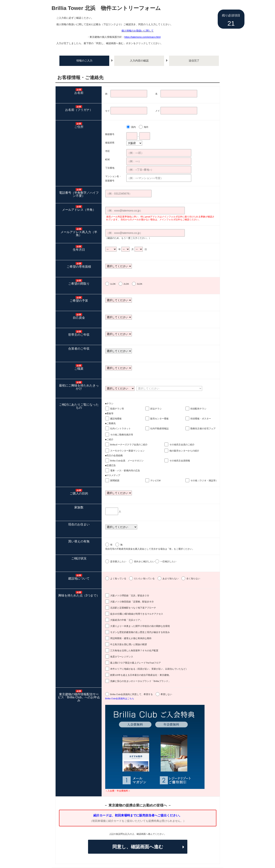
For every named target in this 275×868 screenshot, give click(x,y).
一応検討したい (168, 562)
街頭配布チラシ (198, 409)
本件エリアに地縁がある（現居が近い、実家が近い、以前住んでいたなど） (149, 669)
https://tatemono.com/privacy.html (142, 37)
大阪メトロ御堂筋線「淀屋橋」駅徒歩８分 (132, 602)
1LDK (113, 284)
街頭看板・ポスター (201, 419)
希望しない (166, 694)
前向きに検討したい (144, 562)
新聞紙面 (115, 481)
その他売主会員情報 (180, 461)
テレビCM (155, 481)
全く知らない (193, 579)
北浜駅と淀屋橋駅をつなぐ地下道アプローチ (133, 608)
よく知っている (118, 579)
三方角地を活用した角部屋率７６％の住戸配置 (134, 651)
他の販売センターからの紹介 (184, 451)
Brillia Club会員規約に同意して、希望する (131, 694)
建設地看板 (116, 419)
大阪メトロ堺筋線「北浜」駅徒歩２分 (130, 596)
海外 (146, 127)
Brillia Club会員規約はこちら (120, 699)
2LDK (126, 284)
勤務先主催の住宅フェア (203, 429)
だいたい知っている (144, 579)
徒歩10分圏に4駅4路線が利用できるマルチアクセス (137, 614)
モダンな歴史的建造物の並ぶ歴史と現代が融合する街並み (140, 632)
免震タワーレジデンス (122, 657)
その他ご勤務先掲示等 (122, 435)
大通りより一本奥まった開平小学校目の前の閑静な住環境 (140, 626)
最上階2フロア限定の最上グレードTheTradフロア (135, 663)
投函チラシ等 (117, 409)
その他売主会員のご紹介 (182, 445)
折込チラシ (156, 409)
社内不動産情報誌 (159, 429)
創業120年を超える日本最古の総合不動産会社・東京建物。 (141, 675)
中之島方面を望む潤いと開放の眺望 (129, 644)
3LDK (140, 284)
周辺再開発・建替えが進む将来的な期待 (131, 638)
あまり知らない (171, 579)
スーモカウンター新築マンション (127, 451)
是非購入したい (118, 562)
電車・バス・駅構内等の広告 (125, 471)
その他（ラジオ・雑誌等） (204, 481)
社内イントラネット (121, 429)
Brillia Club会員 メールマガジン (127, 461)
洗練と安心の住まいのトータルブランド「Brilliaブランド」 (140, 681)
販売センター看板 (159, 419)
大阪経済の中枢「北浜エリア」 (126, 620)
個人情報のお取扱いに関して (138, 31)
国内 (133, 127)
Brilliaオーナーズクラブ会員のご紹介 (129, 445)
